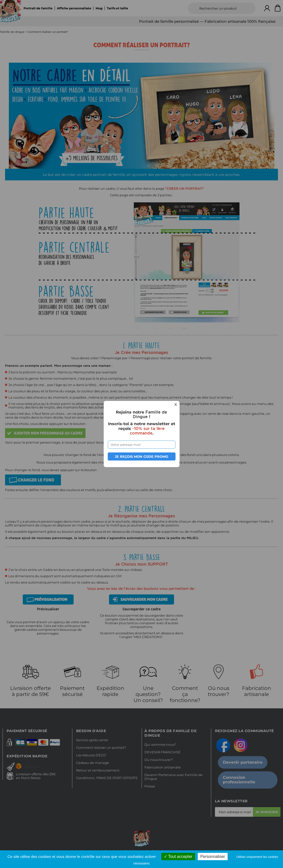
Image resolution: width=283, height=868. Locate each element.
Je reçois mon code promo (141, 456)
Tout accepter (178, 857)
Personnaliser (213, 857)
